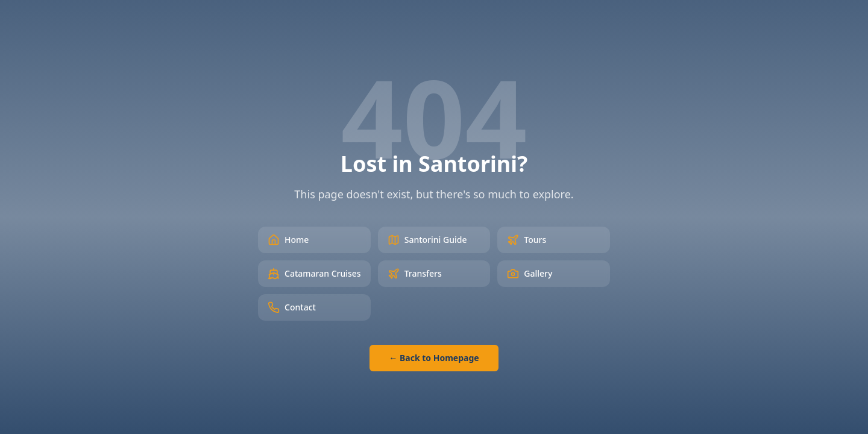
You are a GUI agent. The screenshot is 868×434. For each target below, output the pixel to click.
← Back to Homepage (434, 358)
